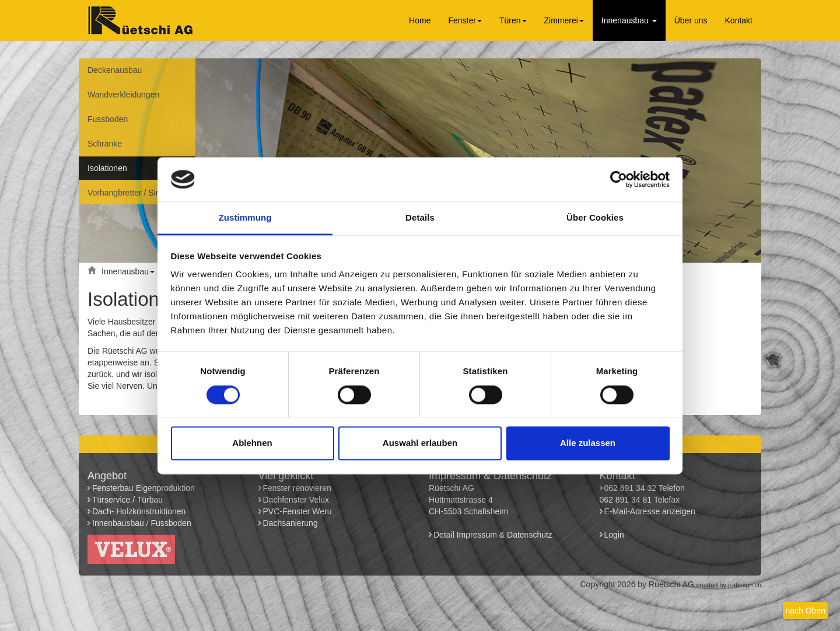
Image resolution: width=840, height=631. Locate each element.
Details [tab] (420, 218)
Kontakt (739, 20)
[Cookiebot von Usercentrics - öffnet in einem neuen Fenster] (619, 179)
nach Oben (806, 611)
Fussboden (108, 119)
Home (420, 20)
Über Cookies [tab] (595, 218)
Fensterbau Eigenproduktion (143, 488)
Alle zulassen (588, 443)
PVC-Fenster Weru (297, 511)
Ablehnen (252, 443)
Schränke (105, 144)
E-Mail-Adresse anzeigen (650, 511)
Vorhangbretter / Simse (129, 193)
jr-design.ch (745, 585)
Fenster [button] (465, 20)
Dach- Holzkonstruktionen (139, 511)
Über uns (691, 20)
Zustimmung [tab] (245, 218)
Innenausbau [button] (629, 20)
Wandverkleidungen (123, 95)
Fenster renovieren (297, 488)
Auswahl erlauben (420, 443)
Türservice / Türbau (127, 500)
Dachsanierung (290, 523)
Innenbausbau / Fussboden (142, 523)
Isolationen (107, 168)
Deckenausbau (115, 70)
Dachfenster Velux (296, 500)
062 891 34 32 (631, 488)
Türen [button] (513, 20)
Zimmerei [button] (564, 20)
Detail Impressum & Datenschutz (493, 535)
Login (615, 535)
